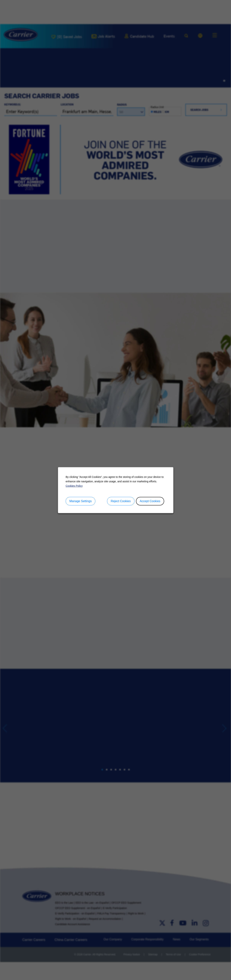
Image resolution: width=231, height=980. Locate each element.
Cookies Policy (74, 486)
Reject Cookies (121, 501)
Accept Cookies (150, 501)
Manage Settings (80, 501)
